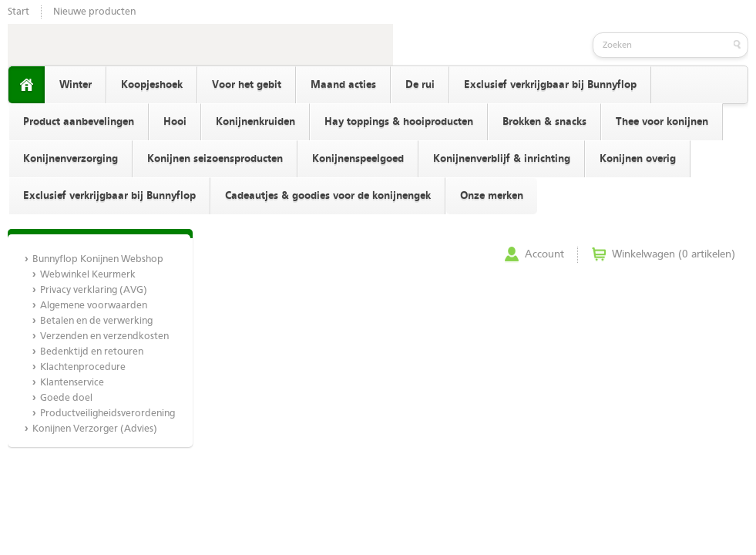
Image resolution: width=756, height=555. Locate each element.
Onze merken (492, 196)
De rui (420, 85)
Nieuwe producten (94, 12)
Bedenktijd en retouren (92, 352)
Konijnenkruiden (255, 122)
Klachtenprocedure (83, 367)
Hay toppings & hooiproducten (399, 122)
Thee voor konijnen (662, 122)
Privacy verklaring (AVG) (94, 290)
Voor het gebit (247, 85)
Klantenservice (72, 383)
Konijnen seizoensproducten (215, 159)
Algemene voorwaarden (94, 306)
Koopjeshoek (152, 85)
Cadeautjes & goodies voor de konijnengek (328, 196)
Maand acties (343, 85)
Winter (76, 85)
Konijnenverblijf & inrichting (502, 159)
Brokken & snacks (544, 122)
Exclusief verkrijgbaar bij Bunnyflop (550, 85)
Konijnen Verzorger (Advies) (95, 429)
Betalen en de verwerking (96, 321)
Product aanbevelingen (79, 122)
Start (18, 12)
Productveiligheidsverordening (108, 414)
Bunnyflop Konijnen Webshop (98, 259)
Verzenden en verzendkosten (104, 336)
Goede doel (66, 398)
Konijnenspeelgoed (358, 159)
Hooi (175, 122)
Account (544, 254)
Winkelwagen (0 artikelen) (674, 254)
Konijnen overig (638, 159)
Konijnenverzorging (71, 159)
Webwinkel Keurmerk (88, 275)
